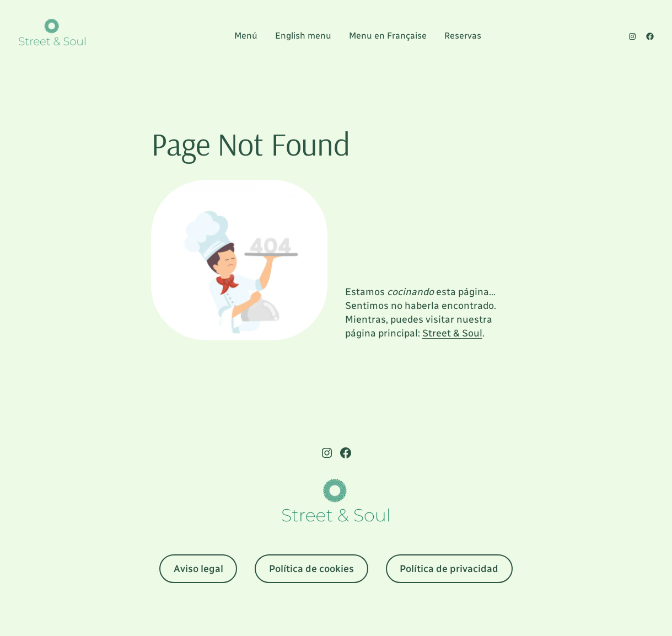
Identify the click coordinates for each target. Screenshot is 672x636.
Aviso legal (198, 569)
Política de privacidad (449, 569)
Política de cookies (311, 569)
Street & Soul (452, 333)
